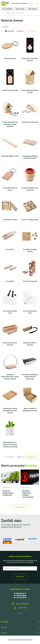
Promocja (32, 31)
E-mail (21, 9)
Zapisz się (20, 577)
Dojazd (34, 9)
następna (31, 457)
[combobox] (20, 27)
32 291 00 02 (22, 608)
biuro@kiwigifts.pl (22, 604)
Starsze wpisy (20, 507)
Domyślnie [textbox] (5, 27)
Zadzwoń (9, 9)
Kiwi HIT (21, 31)
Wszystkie (11, 31)
